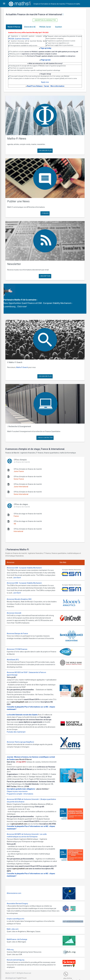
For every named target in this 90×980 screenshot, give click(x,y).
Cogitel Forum (23, 974)
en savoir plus (45, 149)
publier (45, 210)
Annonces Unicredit (16, 604)
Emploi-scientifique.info (17, 915)
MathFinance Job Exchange (19, 935)
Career (47, 86)
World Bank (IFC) (14, 650)
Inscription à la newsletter (45, 20)
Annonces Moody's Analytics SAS (21, 591)
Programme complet (16, 787)
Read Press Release (35, 86)
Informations (30, 787)
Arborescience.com (16, 889)
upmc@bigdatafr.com (25, 693)
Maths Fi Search (24, 361)
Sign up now (46, 60)
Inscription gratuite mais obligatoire (23, 782)
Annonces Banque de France (19, 625)
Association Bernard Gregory (19, 899)
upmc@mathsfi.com (24, 817)
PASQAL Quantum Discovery (20, 39)
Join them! (28, 569)
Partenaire (10, 295)
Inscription (45, 271)
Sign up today (46, 48)
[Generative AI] (31, 27)
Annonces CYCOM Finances (19, 640)
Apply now (45, 82)
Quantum (60, 27)
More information (57, 86)
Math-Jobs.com (14, 925)
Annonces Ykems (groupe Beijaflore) (22, 733)
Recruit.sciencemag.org (17, 956)
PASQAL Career (47, 27)
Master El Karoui (16, 27)
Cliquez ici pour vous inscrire (19, 785)
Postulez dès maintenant (18, 723)
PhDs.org (12, 945)
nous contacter (45, 429)
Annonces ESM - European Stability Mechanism (26, 560)
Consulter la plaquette (17, 698)
